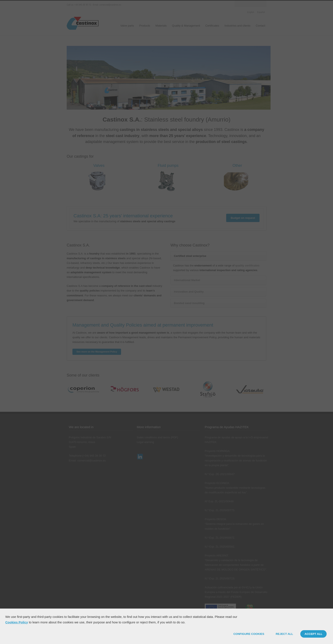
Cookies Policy (17, 622)
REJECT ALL (284, 634)
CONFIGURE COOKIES (249, 634)
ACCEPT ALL (313, 634)
